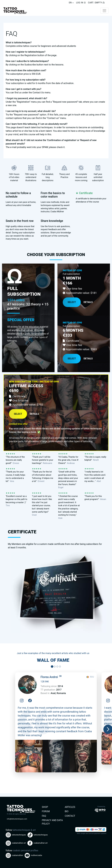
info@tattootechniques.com (17, 819)
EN (71, 3)
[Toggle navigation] (104, 11)
